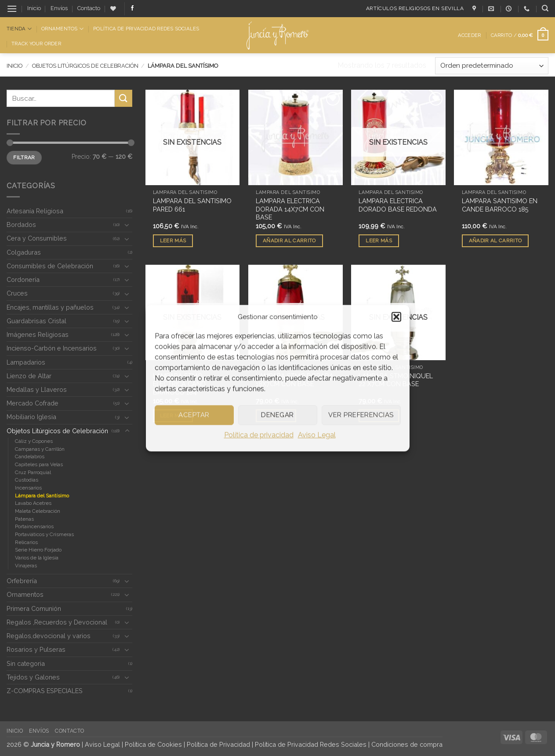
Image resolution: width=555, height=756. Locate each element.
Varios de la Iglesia (37, 558)
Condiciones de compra (407, 744)
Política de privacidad (259, 435)
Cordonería (23, 279)
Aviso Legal (317, 435)
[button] (396, 317)
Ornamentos (62, 29)
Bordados (21, 225)
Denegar (277, 415)
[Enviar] (123, 98)
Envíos (59, 8)
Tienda (19, 29)
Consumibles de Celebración (50, 266)
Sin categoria (26, 663)
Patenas (24, 519)
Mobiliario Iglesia (31, 417)
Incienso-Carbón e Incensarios (52, 348)
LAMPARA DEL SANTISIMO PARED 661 (192, 205)
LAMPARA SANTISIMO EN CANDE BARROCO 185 (500, 205)
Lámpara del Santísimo (42, 496)
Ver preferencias (361, 415)
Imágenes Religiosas (38, 334)
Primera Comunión (34, 608)
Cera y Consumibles (37, 238)
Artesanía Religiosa (35, 211)
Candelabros (30, 457)
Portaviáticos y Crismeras (44, 534)
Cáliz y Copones (34, 441)
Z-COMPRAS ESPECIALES (45, 691)
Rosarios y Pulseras (36, 649)
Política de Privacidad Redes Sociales (146, 29)
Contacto (89, 8)
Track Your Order (36, 44)
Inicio (34, 8)
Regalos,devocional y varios (49, 636)
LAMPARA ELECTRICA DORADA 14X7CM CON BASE (290, 209)
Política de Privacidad (218, 744)
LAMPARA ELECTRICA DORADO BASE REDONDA (398, 205)
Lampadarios (26, 362)
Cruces (17, 293)
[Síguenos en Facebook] (132, 8)
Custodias (27, 480)
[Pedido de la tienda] (492, 66)
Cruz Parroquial (33, 472)
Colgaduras (24, 252)
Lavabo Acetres (33, 503)
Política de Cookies (153, 744)
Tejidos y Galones (33, 677)
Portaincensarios (34, 526)
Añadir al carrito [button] (289, 241)
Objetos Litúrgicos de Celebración (85, 66)
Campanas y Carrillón (40, 449)
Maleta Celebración (38, 511)
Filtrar (24, 157)
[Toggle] (127, 225)
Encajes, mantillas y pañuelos (50, 307)
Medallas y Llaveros (37, 389)
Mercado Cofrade (33, 403)
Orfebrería (22, 581)
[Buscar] (545, 8)
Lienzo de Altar (29, 376)
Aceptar (194, 415)
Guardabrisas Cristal (36, 321)
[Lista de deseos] (113, 9)
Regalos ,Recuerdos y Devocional (57, 622)
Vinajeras (26, 566)
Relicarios (26, 542)
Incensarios (28, 488)
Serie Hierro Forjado (38, 550)
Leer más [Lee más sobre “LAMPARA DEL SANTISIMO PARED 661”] (173, 241)
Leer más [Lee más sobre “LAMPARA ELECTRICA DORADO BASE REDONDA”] (379, 241)
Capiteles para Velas (39, 464)
